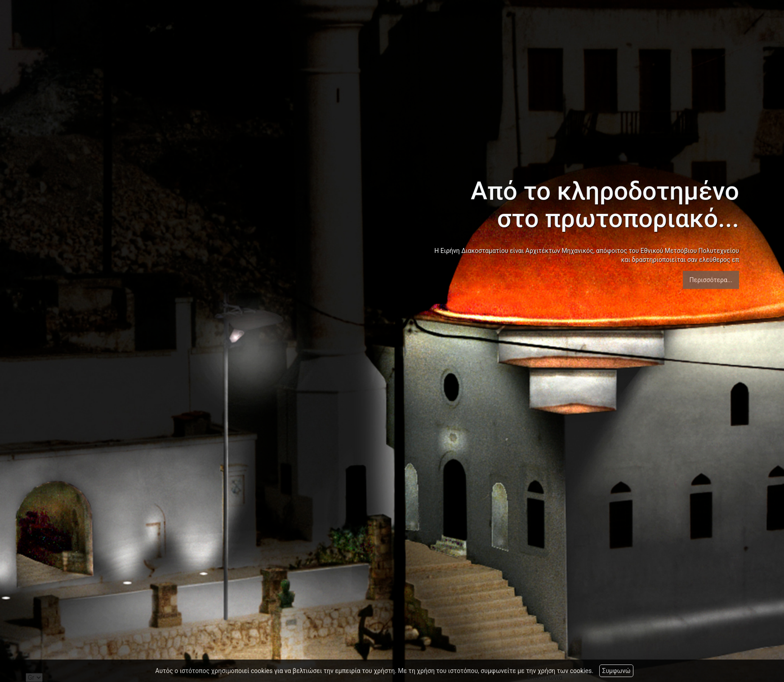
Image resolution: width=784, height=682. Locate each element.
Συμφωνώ (616, 671)
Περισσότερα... (711, 280)
